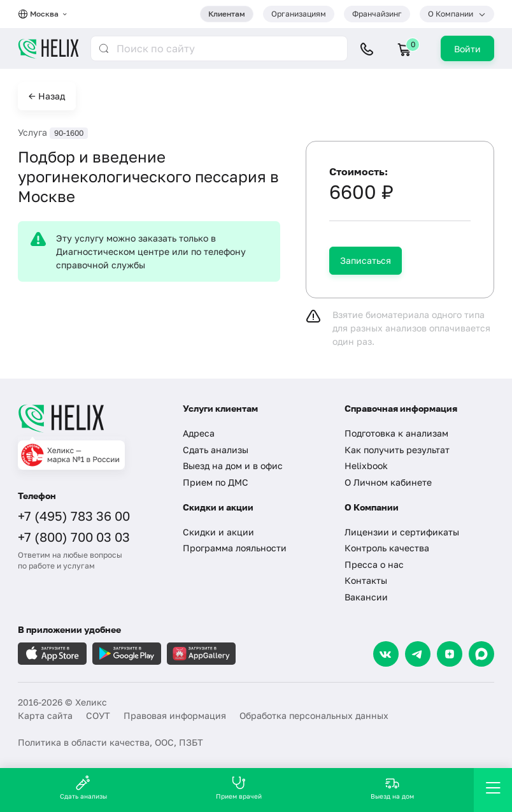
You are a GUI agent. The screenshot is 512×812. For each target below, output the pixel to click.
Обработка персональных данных (314, 715)
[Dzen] (450, 654)
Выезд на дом (392, 787)
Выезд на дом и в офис (233, 466)
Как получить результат (397, 450)
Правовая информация (175, 715)
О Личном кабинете (388, 482)
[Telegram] (418, 654)
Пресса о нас (374, 564)
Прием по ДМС (216, 482)
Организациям (299, 14)
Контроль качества (387, 548)
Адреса (199, 433)
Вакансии (366, 597)
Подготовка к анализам (396, 433)
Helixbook (366, 466)
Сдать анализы (216, 450)
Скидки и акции (218, 532)
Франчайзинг (377, 14)
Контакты (366, 580)
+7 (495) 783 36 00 (74, 516)
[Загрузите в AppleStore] (52, 654)
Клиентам (227, 14)
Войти (467, 49)
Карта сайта (45, 715)
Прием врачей (239, 787)
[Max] (481, 654)
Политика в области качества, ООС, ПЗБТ (110, 742)
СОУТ (98, 715)
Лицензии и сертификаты (402, 532)
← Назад (47, 96)
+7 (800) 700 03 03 (74, 537)
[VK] (386, 654)
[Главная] (91, 418)
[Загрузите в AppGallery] (201, 654)
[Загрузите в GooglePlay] (127, 654)
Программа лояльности (235, 548)
